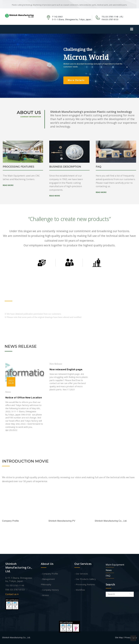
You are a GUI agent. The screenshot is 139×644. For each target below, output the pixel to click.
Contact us (12, 594)
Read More (8, 185)
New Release (56, 364)
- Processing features (85, 584)
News (8, 392)
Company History (51, 590)
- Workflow (80, 590)
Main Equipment (115, 565)
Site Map (119, 638)
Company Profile (50, 574)
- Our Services (81, 574)
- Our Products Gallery (85, 579)
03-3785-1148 (112, 17)
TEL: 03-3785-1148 (15, 585)
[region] (69, 66)
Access (46, 595)
